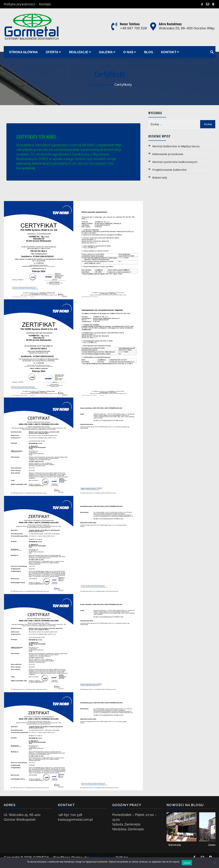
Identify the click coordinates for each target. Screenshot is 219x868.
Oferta (52, 52)
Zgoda (187, 863)
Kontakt (45, 4)
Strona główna (23, 52)
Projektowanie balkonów (169, 170)
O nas (128, 52)
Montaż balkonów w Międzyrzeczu (176, 146)
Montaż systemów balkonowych (175, 162)
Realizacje (79, 52)
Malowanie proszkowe (168, 154)
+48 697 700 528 (133, 28)
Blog (149, 52)
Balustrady (160, 178)
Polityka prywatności (19, 4)
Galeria (106, 52)
